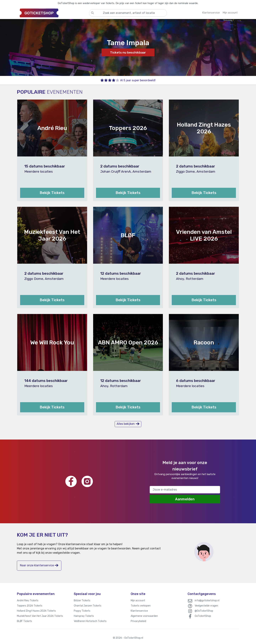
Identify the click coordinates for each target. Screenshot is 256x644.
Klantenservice (139, 611)
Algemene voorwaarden (144, 616)
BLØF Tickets (24, 621)
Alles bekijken (128, 424)
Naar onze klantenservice (39, 565)
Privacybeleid (138, 621)
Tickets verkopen (141, 606)
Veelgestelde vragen (206, 606)
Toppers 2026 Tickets (30, 606)
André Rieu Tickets (28, 601)
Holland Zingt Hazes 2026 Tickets (36, 611)
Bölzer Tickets (82, 601)
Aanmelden (185, 499)
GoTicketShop (203, 616)
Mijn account (138, 601)
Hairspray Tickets (84, 616)
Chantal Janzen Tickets (88, 606)
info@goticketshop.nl (207, 601)
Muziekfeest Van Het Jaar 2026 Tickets (40, 616)
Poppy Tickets (82, 611)
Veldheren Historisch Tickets (90, 621)
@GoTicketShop (204, 611)
